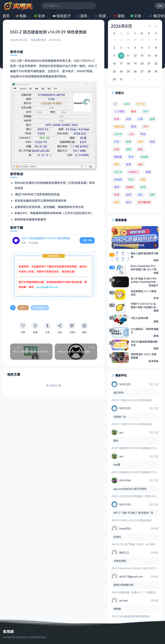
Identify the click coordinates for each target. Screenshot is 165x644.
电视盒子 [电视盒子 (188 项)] (134, 172)
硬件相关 (41, 40)
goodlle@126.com (47, 287)
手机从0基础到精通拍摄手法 (144, 343)
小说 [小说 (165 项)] (131, 134)
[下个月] (157, 26)
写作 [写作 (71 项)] (146, 111)
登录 (160, 6)
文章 (136, 16)
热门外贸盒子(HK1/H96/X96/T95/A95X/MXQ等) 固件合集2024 (144, 280)
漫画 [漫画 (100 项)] (129, 164)
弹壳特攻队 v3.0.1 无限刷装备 (144, 356)
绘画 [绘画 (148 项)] (143, 180)
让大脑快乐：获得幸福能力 (145, 331)
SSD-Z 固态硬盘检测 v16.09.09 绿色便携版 (46, 238)
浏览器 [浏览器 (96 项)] (144, 157)
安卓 (40, 16)
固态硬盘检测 (40, 307)
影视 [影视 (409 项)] (140, 142)
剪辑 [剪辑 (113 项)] (117, 119)
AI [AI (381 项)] (115, 104)
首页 (6, 16)
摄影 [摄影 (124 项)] (140, 149)
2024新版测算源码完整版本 (135, 616)
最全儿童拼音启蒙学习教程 (145, 255)
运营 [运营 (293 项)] (152, 195)
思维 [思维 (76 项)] (152, 142)
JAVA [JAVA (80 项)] (127, 104)
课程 (119, 16)
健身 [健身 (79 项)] (134, 111)
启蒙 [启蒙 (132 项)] (152, 119)
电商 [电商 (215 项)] (140, 164)
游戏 (82, 16)
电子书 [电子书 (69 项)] (118, 172)
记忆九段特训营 (140, 318)
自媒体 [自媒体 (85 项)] (130, 187)
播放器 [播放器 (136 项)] (118, 157)
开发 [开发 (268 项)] (117, 142)
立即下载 (87, 240)
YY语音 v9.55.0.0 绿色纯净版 (135, 400)
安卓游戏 (153, 361)
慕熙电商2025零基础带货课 (129, 245)
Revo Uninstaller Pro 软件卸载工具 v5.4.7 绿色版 (144, 268)
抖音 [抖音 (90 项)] (117, 149)
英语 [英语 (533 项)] (143, 187)
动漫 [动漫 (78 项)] (129, 119)
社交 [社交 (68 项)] (131, 180)
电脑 (21, 16)
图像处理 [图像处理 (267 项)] (119, 127)
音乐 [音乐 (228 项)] (129, 202)
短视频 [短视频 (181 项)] (118, 180)
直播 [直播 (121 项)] (148, 172)
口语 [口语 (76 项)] (140, 119)
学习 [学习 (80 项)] (146, 127)
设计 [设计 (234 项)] (140, 195)
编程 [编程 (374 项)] (117, 187)
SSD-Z (23, 307)
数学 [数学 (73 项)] (131, 157)
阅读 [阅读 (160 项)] (117, 202)
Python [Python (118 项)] (141, 104)
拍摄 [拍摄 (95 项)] (129, 149)
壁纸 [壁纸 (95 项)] (134, 127)
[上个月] (150, 26)
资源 (101, 16)
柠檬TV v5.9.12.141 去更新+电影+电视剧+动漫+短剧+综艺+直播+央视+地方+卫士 (145, 305)
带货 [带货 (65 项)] (143, 134)
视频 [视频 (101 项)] (129, 195)
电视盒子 (62, 16)
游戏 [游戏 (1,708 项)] (117, 164)
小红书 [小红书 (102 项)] (118, 134)
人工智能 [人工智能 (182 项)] (119, 111)
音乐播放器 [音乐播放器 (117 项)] (144, 202)
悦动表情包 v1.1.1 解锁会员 (144, 293)
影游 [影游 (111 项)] (129, 142)
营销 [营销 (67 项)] (117, 195)
